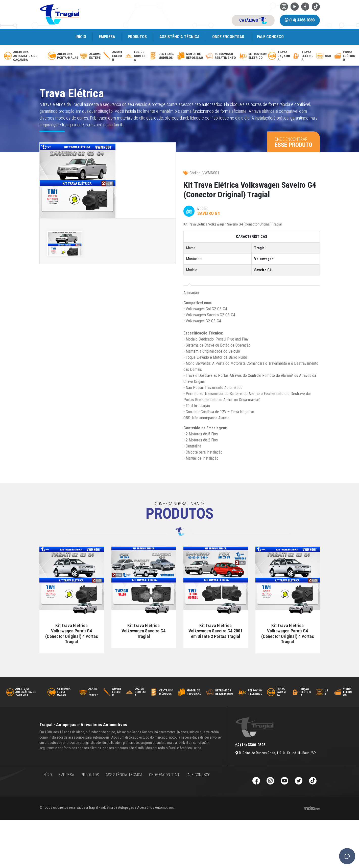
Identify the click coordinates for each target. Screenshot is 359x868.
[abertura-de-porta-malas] (63, 56)
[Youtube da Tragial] (295, 6)
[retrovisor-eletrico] (253, 56)
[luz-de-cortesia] (136, 56)
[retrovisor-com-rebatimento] (222, 56)
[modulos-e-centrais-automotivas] (162, 56)
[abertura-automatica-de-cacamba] (25, 56)
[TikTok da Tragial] (316, 6)
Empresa (107, 37)
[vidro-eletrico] (344, 56)
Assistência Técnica (179, 37)
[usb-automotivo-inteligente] (324, 56)
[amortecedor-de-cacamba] (113, 56)
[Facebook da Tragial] (305, 6)
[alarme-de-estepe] (91, 56)
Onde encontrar (228, 37)
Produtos (137, 37)
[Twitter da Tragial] (299, 781)
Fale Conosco (270, 37)
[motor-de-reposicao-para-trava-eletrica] (190, 56)
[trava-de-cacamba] (279, 56)
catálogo (253, 20)
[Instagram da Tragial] (284, 6)
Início (81, 37)
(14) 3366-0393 (300, 20)
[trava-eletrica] (303, 56)
